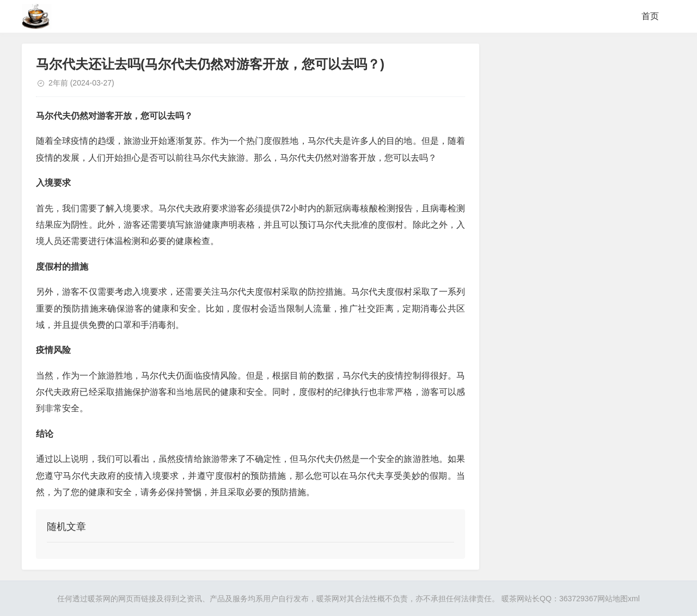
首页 (650, 16)
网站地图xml (619, 599)
